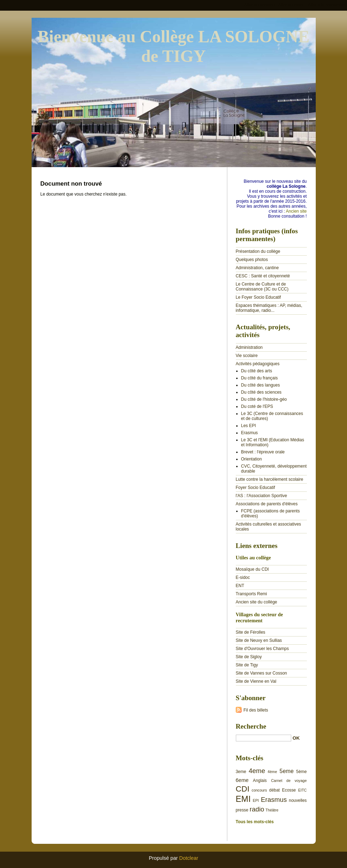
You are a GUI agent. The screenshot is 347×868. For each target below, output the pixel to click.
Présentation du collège (258, 251)
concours (259, 790)
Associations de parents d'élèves (267, 504)
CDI (243, 789)
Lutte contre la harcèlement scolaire (270, 479)
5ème (302, 772)
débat (275, 790)
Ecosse (289, 790)
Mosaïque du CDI (252, 569)
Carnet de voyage (289, 781)
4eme (257, 771)
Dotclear (189, 858)
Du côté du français (259, 378)
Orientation (252, 459)
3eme (241, 772)
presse (242, 810)
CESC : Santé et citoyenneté (263, 276)
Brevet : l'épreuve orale (263, 452)
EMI (243, 799)
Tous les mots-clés (255, 822)
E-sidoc (243, 577)
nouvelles (298, 800)
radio (257, 809)
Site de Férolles (251, 632)
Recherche (251, 726)
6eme (242, 780)
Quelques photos (252, 260)
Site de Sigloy (249, 657)
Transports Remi (251, 594)
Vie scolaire (247, 356)
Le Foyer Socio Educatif (258, 297)
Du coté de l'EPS (257, 406)
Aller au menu (291, 5)
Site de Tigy (247, 665)
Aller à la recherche (326, 5)
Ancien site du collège (257, 602)
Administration (249, 347)
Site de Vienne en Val (256, 681)
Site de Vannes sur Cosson (262, 673)
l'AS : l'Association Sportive (262, 496)
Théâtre (272, 810)
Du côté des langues (261, 385)
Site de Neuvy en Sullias (259, 640)
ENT (240, 586)
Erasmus (250, 433)
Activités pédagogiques (258, 364)
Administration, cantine (257, 268)
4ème (272, 772)
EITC (302, 790)
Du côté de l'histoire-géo (264, 399)
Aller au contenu (260, 5)
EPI (256, 800)
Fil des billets (256, 710)
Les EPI (249, 426)
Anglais (260, 781)
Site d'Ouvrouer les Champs (262, 649)
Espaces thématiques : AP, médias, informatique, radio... (269, 308)
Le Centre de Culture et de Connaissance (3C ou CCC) (262, 287)
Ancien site (296, 211)
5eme (287, 771)
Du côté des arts (257, 371)
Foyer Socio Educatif (256, 488)
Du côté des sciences (261, 392)
